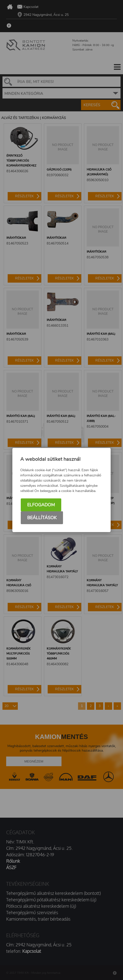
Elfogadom (41, 505)
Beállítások (42, 518)
